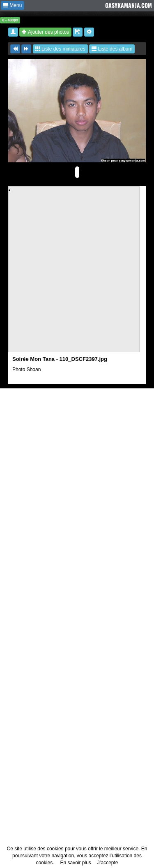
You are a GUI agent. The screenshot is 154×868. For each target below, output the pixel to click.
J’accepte (108, 863)
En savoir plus (75, 863)
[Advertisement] (77, 271)
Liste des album (112, 49)
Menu (13, 5)
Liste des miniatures (60, 49)
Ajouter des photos (45, 32)
